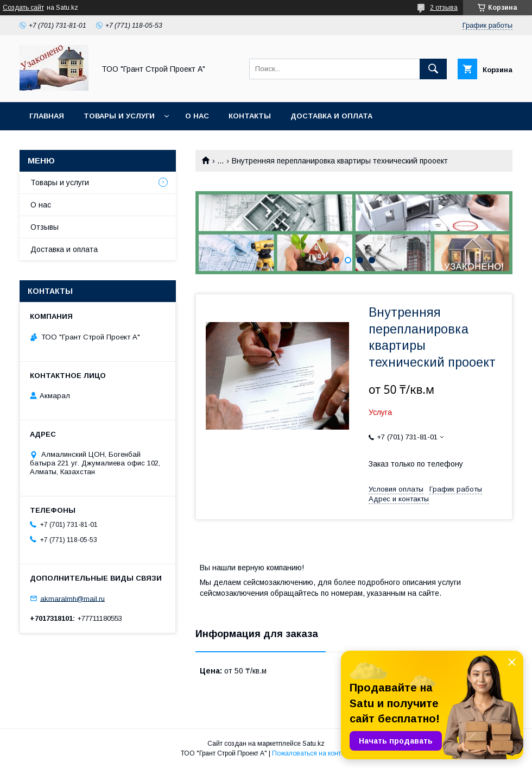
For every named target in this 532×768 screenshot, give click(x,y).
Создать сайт (23, 8)
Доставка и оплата (331, 116)
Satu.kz (313, 744)
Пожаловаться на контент (312, 753)
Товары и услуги (119, 116)
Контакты (250, 116)
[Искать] (433, 69)
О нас (197, 116)
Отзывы (45, 227)
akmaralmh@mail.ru (72, 598)
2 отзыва (444, 8)
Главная (47, 116)
